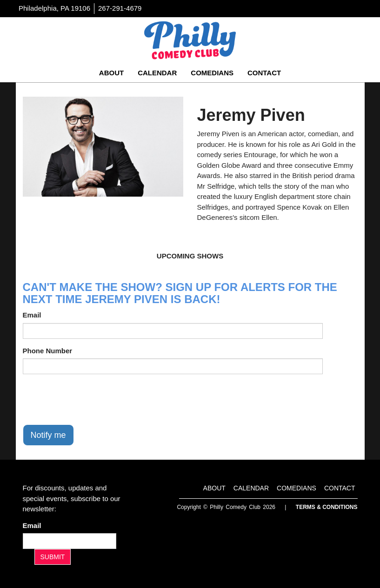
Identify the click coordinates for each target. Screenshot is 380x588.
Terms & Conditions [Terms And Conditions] (327, 507)
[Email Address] (70, 541)
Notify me (48, 435)
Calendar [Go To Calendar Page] (157, 73)
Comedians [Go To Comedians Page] (212, 73)
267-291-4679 (120, 8)
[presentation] (93, 399)
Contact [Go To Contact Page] (264, 73)
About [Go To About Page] (111, 73)
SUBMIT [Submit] (53, 557)
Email (32, 315)
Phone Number (48, 351)
